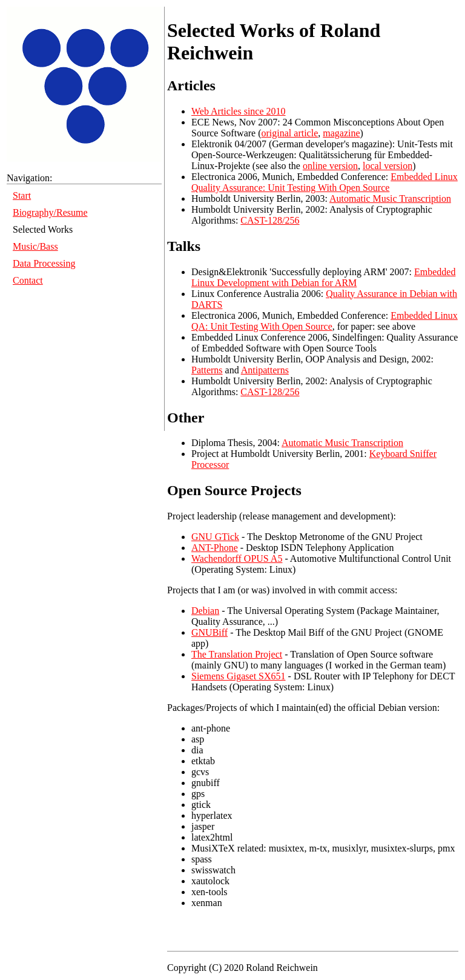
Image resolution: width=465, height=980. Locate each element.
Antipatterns (265, 370)
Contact (28, 280)
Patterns (207, 370)
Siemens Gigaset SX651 (239, 676)
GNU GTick (215, 537)
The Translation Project (237, 654)
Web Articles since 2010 (239, 111)
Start (22, 195)
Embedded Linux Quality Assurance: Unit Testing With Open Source (325, 182)
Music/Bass (35, 246)
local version (387, 166)
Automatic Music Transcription (390, 198)
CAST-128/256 (270, 220)
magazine (341, 133)
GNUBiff (209, 632)
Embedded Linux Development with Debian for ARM (323, 277)
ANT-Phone (215, 548)
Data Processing (44, 263)
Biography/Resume (50, 212)
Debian (205, 611)
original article (290, 133)
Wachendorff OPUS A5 (237, 558)
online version (330, 166)
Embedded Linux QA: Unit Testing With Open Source (325, 321)
